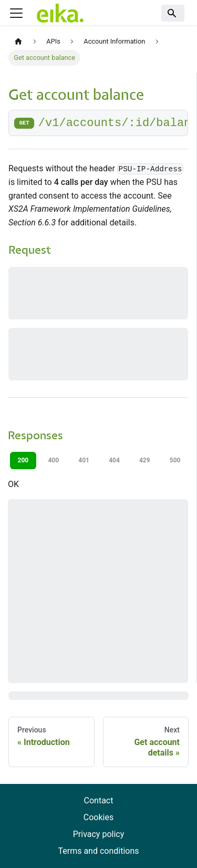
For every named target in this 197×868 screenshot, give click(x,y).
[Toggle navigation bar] (16, 13)
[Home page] (18, 42)
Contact (99, 800)
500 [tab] (175, 460)
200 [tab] (23, 460)
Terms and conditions (98, 851)
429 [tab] (145, 460)
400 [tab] (53, 460)
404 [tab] (114, 460)
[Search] (173, 13)
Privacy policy (99, 834)
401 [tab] (84, 460)
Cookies (98, 817)
